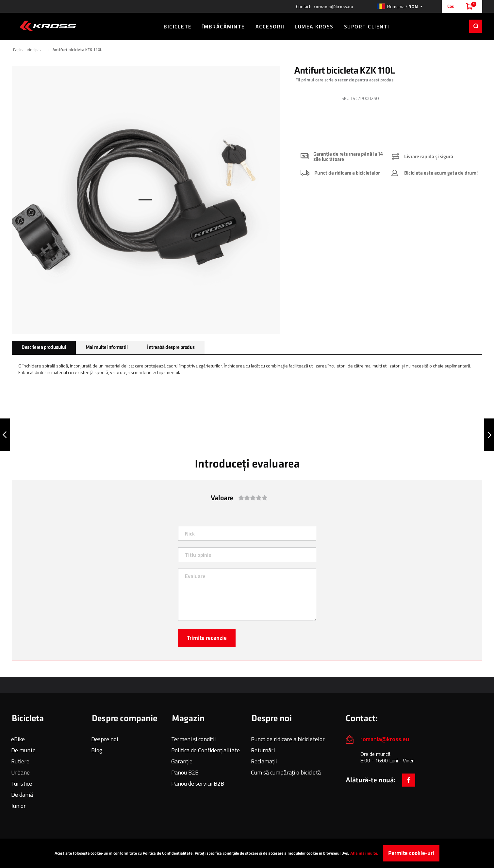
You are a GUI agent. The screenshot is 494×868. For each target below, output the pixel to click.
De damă (22, 795)
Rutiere (20, 761)
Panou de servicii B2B (198, 783)
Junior (18, 806)
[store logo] (48, 26)
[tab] (44, 348)
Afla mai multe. (364, 853)
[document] (247, 853)
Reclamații (264, 761)
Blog (97, 750)
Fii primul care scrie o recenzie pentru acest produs (344, 80)
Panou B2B (185, 772)
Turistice (22, 783)
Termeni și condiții (193, 739)
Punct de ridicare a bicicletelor (288, 739)
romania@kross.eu (333, 7)
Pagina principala (28, 50)
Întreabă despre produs (171, 347)
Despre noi (105, 739)
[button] (400, 6)
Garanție (182, 761)
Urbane (20, 772)
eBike (18, 739)
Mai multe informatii (107, 347)
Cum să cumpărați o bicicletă (286, 772)
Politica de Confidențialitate (206, 750)
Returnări (263, 750)
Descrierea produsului (44, 347)
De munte (23, 750)
